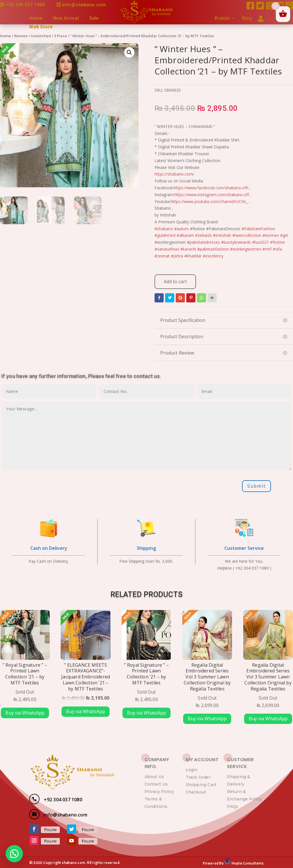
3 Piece (61, 36)
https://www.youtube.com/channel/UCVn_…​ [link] (211, 201)
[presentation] (45, 486)
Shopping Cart (201, 785)
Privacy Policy (159, 792)
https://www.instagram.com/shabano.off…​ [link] (213, 195)
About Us (154, 777)
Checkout (196, 792)
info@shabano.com (84, 5)
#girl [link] (284, 235)
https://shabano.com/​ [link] (174, 174)
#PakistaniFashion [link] (258, 229)
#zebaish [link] (203, 235)
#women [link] (271, 235)
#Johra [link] (177, 256)
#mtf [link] (267, 249)
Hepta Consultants (247, 863)
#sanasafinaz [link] (167, 249)
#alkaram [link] (185, 235)
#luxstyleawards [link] (236, 242)
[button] (14, 854)
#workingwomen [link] (246, 249)
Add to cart (175, 282)
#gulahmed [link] (165, 235)
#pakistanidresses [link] (203, 242)
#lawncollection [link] (247, 235)
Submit (257, 486)
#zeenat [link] (162, 256)
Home (36, 19)
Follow (50, 829)
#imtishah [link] (222, 235)
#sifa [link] (277, 249)
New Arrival (66, 19)
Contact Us (156, 784)
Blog (247, 19)
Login (192, 770)
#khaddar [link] (193, 256)
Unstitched (41, 36)
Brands (222, 19)
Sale (94, 19)
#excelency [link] (213, 256)
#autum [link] (182, 229)
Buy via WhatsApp (25, 713)
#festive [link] (278, 242)
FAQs (233, 806)
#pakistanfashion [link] (213, 249)
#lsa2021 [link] (261, 242)
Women (21, 36)
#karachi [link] (188, 249)
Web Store (41, 27)
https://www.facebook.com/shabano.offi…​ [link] (213, 188)
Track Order (198, 777)
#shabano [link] (164, 229)
